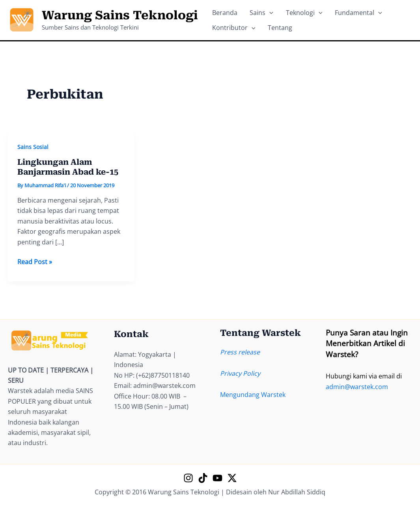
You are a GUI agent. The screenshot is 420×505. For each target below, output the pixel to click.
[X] (232, 478)
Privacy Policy (240, 373)
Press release (240, 352)
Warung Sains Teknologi (120, 15)
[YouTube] (217, 478)
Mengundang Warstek (253, 395)
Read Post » (35, 262)
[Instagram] (188, 478)
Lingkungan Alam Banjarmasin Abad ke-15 (68, 167)
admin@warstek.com (357, 387)
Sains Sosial (33, 147)
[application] (263, 10)
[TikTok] (203, 478)
